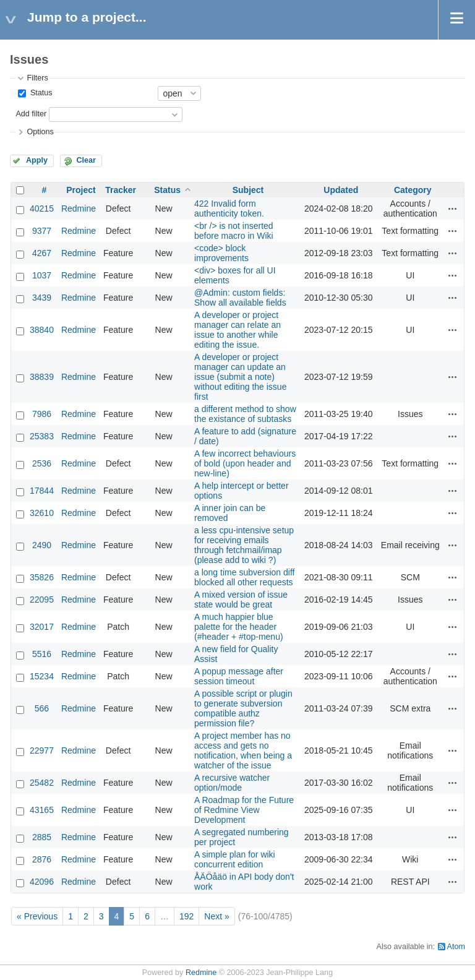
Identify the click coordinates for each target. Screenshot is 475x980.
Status (40, 93)
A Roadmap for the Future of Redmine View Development (244, 810)
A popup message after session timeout (239, 676)
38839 (42, 377)
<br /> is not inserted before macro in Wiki (234, 231)
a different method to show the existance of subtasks (245, 414)
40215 (42, 208)
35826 (42, 577)
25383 (42, 436)
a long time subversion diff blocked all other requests (244, 577)
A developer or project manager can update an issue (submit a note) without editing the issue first (240, 377)
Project (81, 190)
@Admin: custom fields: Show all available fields (240, 298)
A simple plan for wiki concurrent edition (235, 859)
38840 (42, 330)
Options (40, 132)
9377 (42, 231)
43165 (42, 810)
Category (413, 190)
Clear (86, 160)
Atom (456, 947)
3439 (42, 298)
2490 (42, 545)
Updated (341, 190)
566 (42, 708)
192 (186, 916)
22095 (42, 600)
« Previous (37, 916)
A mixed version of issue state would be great (241, 600)
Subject (248, 190)
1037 (42, 275)
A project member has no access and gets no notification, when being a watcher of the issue (243, 750)
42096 (42, 882)
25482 (42, 783)
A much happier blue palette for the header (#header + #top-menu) (239, 627)
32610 (42, 513)
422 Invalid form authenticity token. (229, 208)
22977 (42, 750)
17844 (42, 491)
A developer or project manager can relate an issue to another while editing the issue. (237, 330)
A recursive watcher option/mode (232, 783)
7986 (42, 414)
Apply (37, 160)
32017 (42, 627)
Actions (453, 208)
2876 (42, 859)
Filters (37, 78)
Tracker (121, 190)
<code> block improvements (221, 253)
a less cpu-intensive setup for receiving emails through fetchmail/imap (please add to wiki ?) (244, 545)
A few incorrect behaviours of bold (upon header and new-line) (245, 463)
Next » (216, 916)
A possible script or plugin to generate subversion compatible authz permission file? (243, 708)
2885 (42, 837)
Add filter (31, 114)
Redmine (79, 208)
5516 (42, 654)
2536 (42, 463)
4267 (42, 253)
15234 (42, 676)
